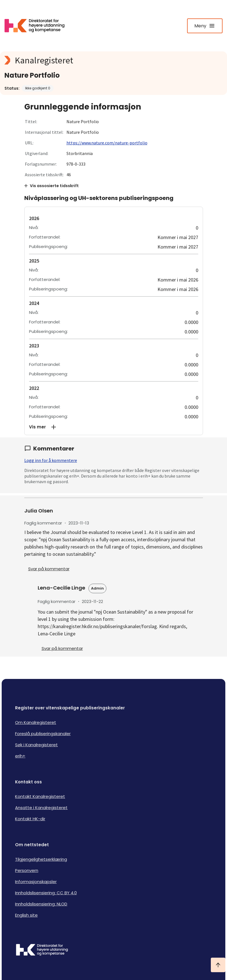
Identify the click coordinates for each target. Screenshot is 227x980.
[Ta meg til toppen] (218, 965)
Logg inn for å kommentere (51, 460)
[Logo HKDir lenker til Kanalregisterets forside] (38, 26)
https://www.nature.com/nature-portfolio (107, 143)
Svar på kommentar (49, 569)
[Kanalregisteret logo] (113, 60)
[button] (114, 427)
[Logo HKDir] (113, 950)
